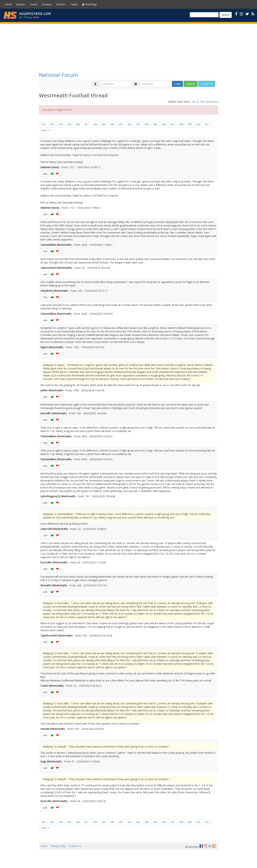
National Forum (58, 75)
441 (121, 124)
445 (155, 124)
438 (95, 124)
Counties (47, 4)
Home (8, 4)
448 (181, 124)
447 (173, 124)
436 (78, 124)
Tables (74, 4)
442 (129, 124)
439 (104, 124)
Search (226, 15)
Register (191, 84)
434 (61, 124)
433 (52, 124)
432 (43, 124)
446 (164, 124)
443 (138, 124)
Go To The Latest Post (205, 102)
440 (112, 124)
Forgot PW (207, 84)
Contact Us (75, 846)
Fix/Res (61, 4)
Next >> (46, 130)
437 (86, 124)
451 (207, 124)
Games (21, 4)
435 (69, 124)
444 (147, 124)
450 (198, 124)
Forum (34, 4)
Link (45, 174)
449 (190, 124)
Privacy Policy (58, 846)
